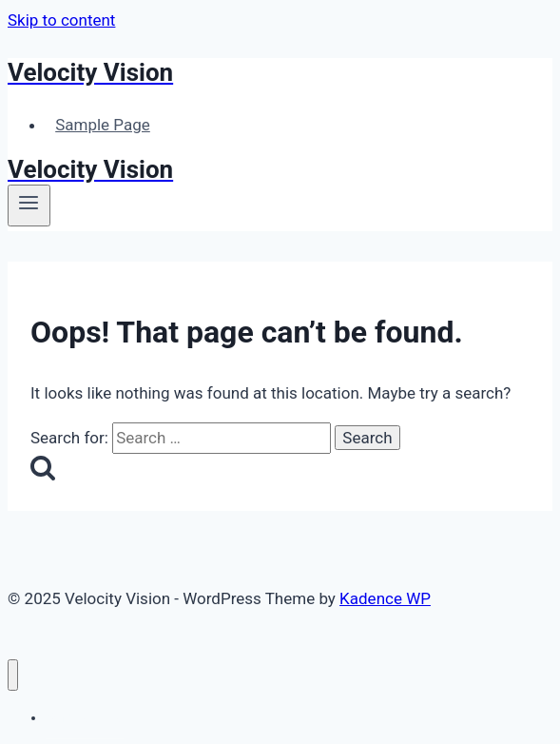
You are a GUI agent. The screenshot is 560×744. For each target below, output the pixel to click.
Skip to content (61, 20)
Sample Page (103, 125)
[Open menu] (29, 206)
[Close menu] (13, 675)
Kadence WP (385, 598)
